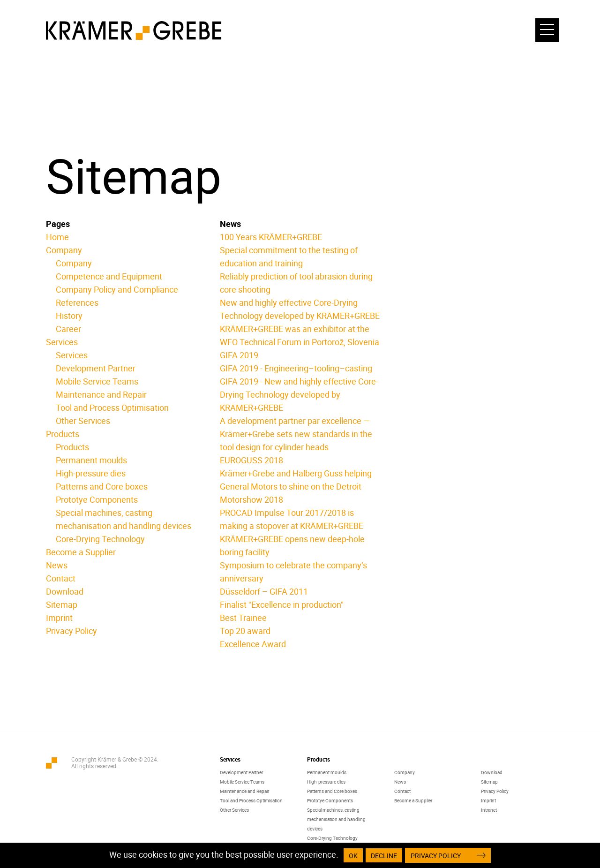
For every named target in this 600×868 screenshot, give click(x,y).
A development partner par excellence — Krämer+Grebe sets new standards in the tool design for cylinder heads (296, 434)
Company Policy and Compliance (117, 289)
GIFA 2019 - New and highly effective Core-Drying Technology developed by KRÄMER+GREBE (299, 394)
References (77, 302)
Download (65, 591)
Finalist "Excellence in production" (282, 604)
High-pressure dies (91, 473)
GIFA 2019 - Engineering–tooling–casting (296, 368)
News (57, 565)
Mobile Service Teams (97, 381)
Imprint (59, 618)
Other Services (83, 421)
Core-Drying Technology (100, 539)
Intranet (489, 810)
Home (57, 237)
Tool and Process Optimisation (112, 408)
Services (62, 342)
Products (63, 434)
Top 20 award (245, 631)
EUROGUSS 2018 (251, 460)
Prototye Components (97, 499)
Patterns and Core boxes (102, 486)
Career (68, 329)
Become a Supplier (81, 552)
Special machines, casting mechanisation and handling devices (336, 819)
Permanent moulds (91, 460)
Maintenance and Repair (101, 394)
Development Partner (96, 368)
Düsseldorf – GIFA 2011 (264, 591)
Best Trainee (243, 618)
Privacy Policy (71, 631)
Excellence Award (253, 644)
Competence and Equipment (109, 276)
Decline (384, 856)
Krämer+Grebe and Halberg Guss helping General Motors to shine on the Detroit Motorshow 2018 (296, 486)
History (69, 316)
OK (353, 856)
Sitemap (62, 604)
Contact (61, 578)
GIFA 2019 (239, 355)
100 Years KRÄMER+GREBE (271, 237)
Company (64, 250)
